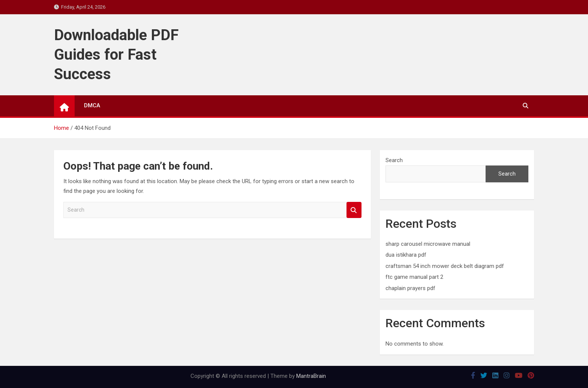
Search (354, 210)
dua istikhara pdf (406, 255)
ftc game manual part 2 (414, 277)
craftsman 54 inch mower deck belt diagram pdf (445, 266)
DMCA (92, 105)
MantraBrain (311, 376)
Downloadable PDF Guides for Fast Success (116, 55)
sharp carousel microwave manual (428, 244)
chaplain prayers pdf (410, 288)
